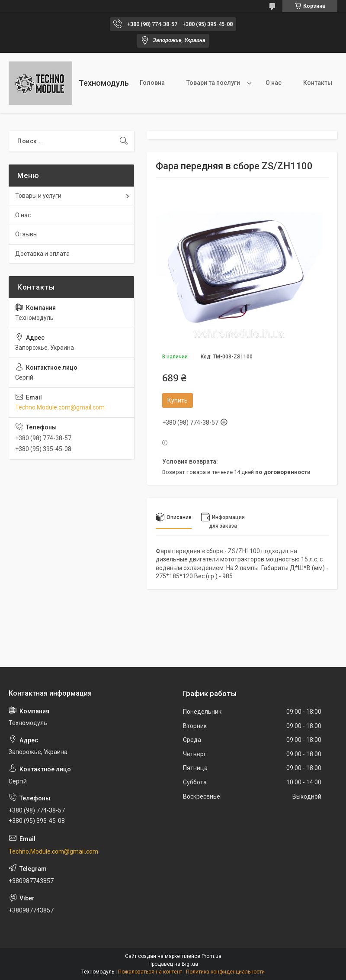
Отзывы (26, 234)
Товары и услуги (38, 196)
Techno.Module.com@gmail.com (60, 407)
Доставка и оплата (42, 254)
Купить (178, 400)
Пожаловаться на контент (150, 972)
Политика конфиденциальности (225, 972)
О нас (274, 83)
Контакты (318, 83)
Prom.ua (211, 956)
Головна (152, 83)
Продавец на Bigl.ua (173, 964)
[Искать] (124, 141)
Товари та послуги (213, 83)
